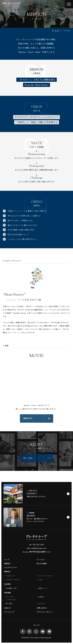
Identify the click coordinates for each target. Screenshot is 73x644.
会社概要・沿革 (11, 588)
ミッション (41, 560)
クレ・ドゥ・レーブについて (11, 598)
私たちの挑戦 (42, 564)
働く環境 (9, 604)
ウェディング (10, 576)
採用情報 (7, 593)
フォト (41, 580)
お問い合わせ (42, 608)
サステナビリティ (11, 568)
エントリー (42, 604)
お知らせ (7, 608)
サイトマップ (9, 612)
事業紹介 (7, 572)
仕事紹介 (41, 597)
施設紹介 (7, 564)
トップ (7, 560)
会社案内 (7, 584)
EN (35, 625)
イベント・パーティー (46, 576)
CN (38, 625)
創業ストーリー (44, 588)
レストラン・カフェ (13, 580)
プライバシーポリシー (45, 612)
